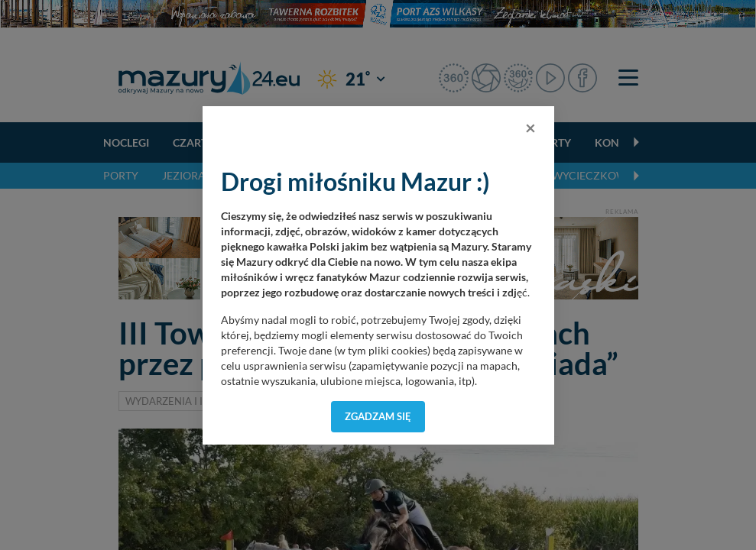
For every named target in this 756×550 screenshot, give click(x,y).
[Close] (530, 128)
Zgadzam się (378, 416)
